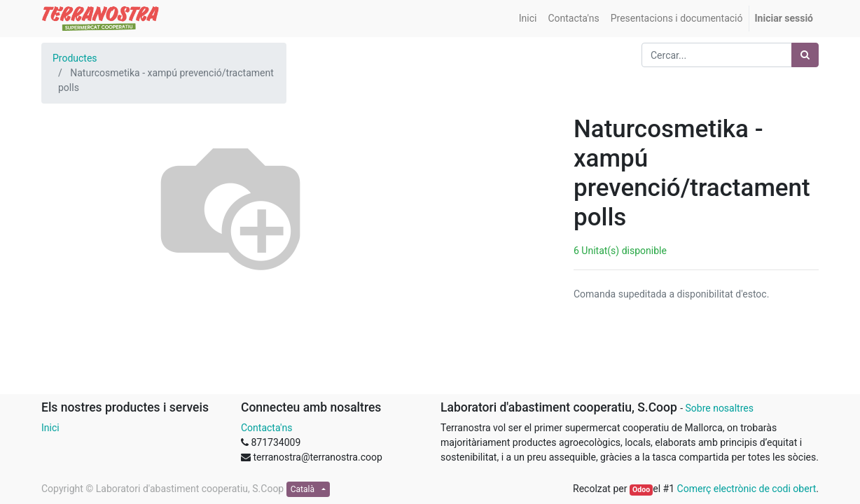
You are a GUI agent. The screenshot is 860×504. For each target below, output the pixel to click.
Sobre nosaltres (719, 408)
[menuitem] (528, 19)
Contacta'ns (266, 428)
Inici (50, 428)
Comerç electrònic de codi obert (747, 489)
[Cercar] (805, 55)
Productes (75, 58)
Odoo (641, 490)
